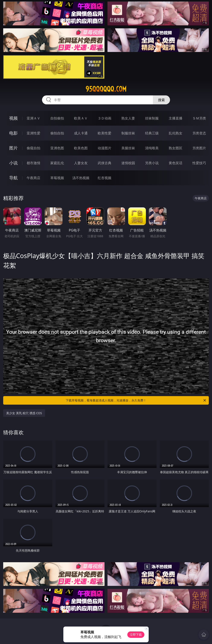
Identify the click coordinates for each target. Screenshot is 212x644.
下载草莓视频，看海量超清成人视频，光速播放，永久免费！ (136, 400)
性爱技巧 (199, 163)
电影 (13, 133)
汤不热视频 (81, 178)
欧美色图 (81, 148)
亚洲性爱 (33, 133)
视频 (13, 118)
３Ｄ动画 (105, 118)
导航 (13, 178)
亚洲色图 (57, 148)
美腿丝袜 (128, 148)
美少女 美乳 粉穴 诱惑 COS (24, 413)
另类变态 (199, 133)
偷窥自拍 (33, 148)
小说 (13, 163)
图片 (13, 148)
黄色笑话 (176, 163)
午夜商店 (33, 178)
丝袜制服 (152, 118)
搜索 (161, 100)
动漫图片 (105, 148)
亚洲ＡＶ (33, 118)
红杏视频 (105, 178)
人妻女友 (81, 163)
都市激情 (33, 163)
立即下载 (136, 635)
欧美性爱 (105, 133)
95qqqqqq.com (106, 89)
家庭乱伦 (57, 163)
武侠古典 (105, 163)
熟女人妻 (128, 118)
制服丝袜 (128, 133)
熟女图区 (176, 148)
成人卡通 (81, 133)
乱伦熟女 (176, 133)
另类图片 (199, 148)
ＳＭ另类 (199, 118)
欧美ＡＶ (81, 118)
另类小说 (152, 163)
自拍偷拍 (57, 118)
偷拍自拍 (57, 133)
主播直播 (176, 118)
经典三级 (152, 133)
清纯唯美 (152, 148)
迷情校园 (128, 163)
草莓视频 (57, 178)
